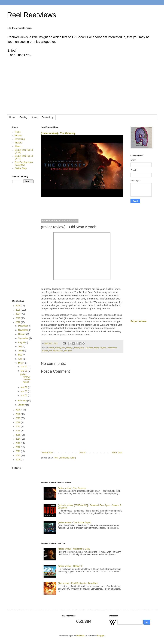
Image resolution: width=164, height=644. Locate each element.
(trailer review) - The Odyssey (58, 133)
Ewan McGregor (92, 348)
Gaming (23, 117)
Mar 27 (24, 367)
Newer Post (47, 453)
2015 (18, 435)
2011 (18, 451)
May (20, 355)
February (23, 401)
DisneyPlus (79, 348)
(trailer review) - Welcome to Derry (74, 549)
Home (12, 117)
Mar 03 (24, 391)
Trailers (19, 143)
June (21, 351)
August (22, 342)
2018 (18, 422)
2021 (18, 410)
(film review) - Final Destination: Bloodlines (78, 583)
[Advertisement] (82, 88)
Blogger (101, 636)
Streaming (20, 139)
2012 (18, 447)
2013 (18, 443)
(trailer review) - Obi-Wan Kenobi (26, 378)
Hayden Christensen (108, 348)
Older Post (117, 453)
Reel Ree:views (32, 15)
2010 (18, 455)
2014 (18, 439)
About (34, 117)
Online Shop (47, 117)
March (21, 363)
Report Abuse (139, 321)
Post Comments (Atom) (65, 458)
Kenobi (45, 351)
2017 (18, 427)
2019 (18, 418)
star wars (68, 351)
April (21, 359)
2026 (18, 306)
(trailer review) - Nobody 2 (70, 566)
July (20, 346)
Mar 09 (24, 371)
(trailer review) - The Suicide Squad (75, 522)
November (23, 330)
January (22, 405)
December (23, 326)
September (24, 338)
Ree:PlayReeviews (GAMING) (24, 163)
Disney (51, 348)
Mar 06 (24, 387)
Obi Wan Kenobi (56, 351)
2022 (18, 322)
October (22, 334)
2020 (18, 414)
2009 (18, 460)
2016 (18, 431)
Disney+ (70, 348)
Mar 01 (24, 395)
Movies (18, 136)
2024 (18, 314)
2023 (18, 318)
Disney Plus (60, 348)
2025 (18, 310)
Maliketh (80, 636)
